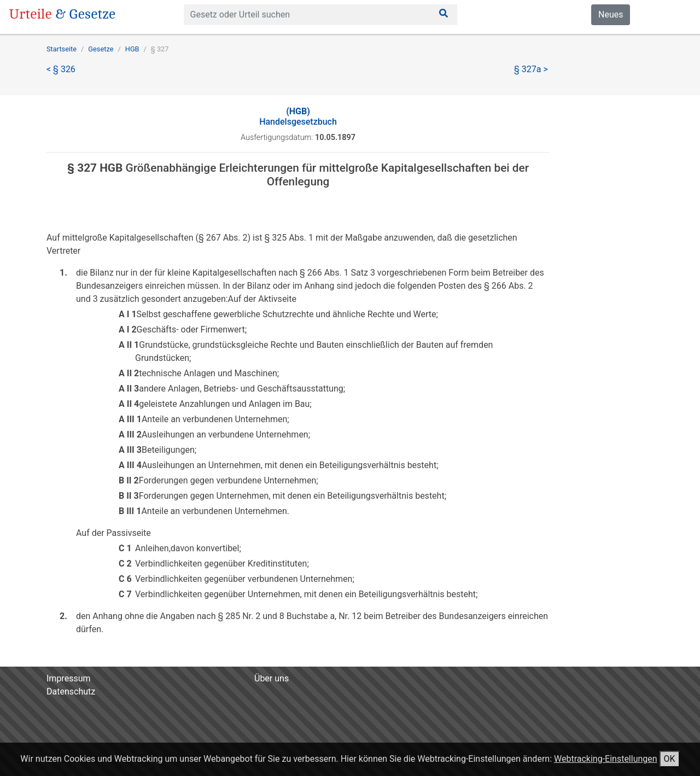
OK (670, 759)
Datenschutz (71, 692)
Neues (611, 14)
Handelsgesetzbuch (298, 116)
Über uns (272, 678)
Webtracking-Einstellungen (606, 759)
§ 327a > (531, 69)
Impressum (69, 678)
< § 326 (61, 69)
